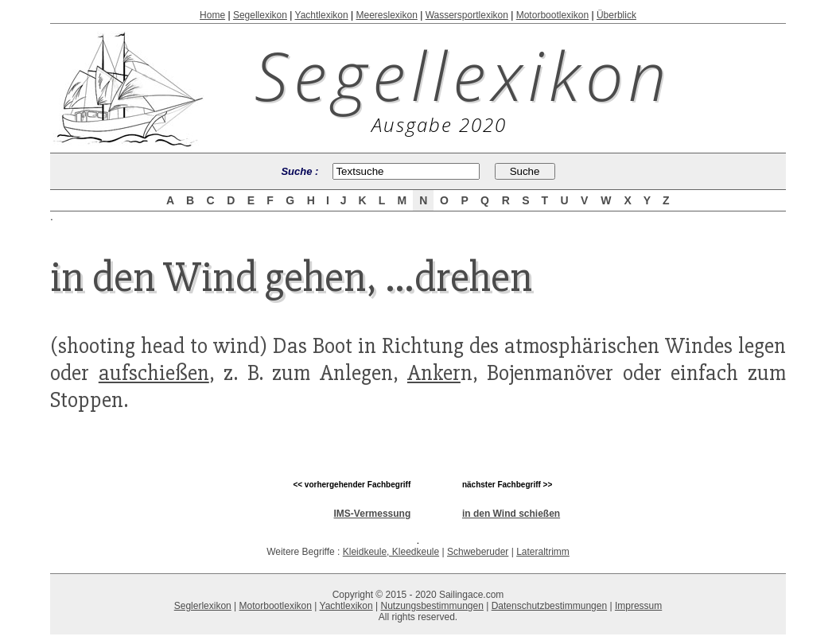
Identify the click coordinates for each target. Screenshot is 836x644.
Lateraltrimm (543, 552)
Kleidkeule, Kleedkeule (391, 552)
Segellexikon (260, 15)
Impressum (638, 606)
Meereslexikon (386, 15)
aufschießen (154, 373)
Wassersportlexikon (467, 15)
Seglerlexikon (203, 606)
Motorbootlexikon (552, 15)
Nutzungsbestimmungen (432, 606)
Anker (434, 373)
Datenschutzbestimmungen (549, 606)
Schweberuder (478, 552)
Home (212, 15)
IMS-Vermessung (373, 514)
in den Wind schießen (511, 514)
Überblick (616, 15)
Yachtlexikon (322, 15)
